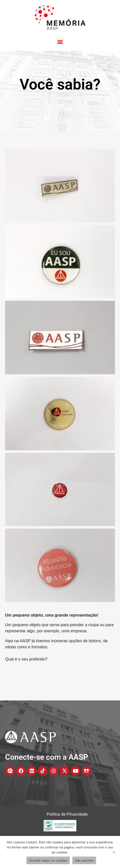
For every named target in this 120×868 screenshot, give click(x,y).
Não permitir (84, 860)
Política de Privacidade (67, 833)
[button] (60, 42)
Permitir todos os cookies (48, 860)
